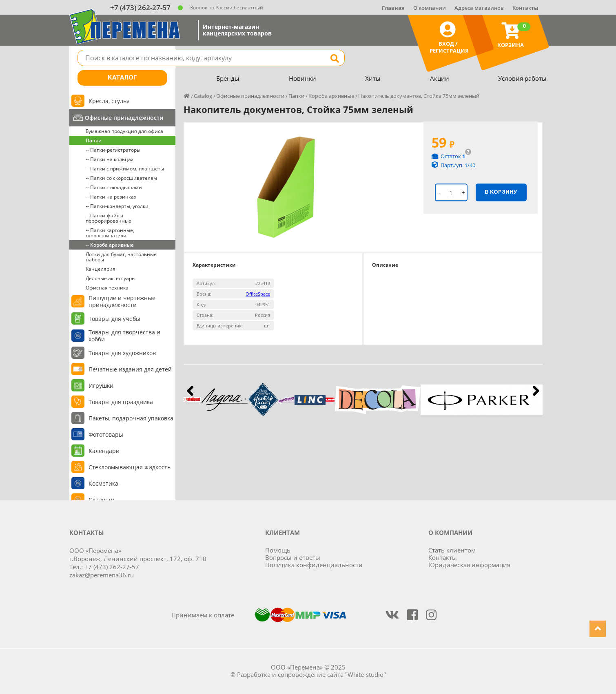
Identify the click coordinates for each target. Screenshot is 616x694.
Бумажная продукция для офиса (124, 131)
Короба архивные (331, 96)
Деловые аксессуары (111, 278)
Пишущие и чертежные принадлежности (122, 301)
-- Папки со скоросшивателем (121, 178)
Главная (393, 8)
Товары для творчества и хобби (124, 336)
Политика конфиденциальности (314, 565)
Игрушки (101, 386)
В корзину (501, 192)
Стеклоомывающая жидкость (130, 467)
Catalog (203, 96)
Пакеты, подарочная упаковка (131, 418)
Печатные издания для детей (130, 369)
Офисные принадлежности (124, 118)
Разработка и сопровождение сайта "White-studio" (311, 674)
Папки (94, 140)
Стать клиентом (452, 550)
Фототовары (106, 434)
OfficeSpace (258, 294)
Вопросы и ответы (293, 557)
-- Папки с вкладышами (114, 187)
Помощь (278, 550)
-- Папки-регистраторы (113, 150)
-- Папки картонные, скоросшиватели (110, 233)
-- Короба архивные (110, 245)
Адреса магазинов (479, 8)
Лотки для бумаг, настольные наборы (121, 257)
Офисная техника (107, 288)
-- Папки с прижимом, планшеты (125, 169)
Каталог (122, 78)
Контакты (525, 8)
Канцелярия (101, 269)
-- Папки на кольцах (110, 159)
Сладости (102, 500)
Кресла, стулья (109, 101)
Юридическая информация (469, 565)
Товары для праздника (121, 402)
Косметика (103, 483)
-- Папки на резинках (111, 197)
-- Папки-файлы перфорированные (109, 218)
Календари (104, 451)
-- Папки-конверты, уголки (117, 206)
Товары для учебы (114, 319)
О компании (430, 8)
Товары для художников (122, 353)
